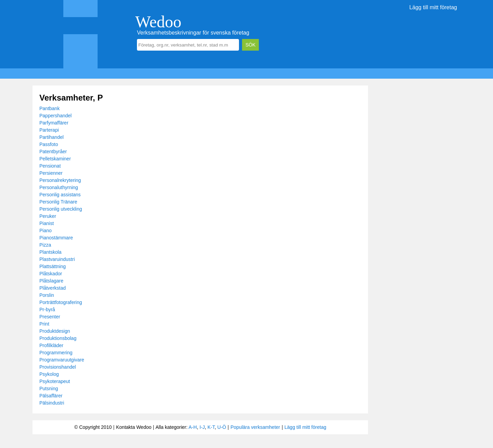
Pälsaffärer (51, 396)
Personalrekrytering (60, 180)
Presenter (50, 317)
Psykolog (49, 374)
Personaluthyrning (59, 187)
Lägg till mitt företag (433, 7)
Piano (46, 230)
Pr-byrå (47, 309)
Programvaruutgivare (62, 360)
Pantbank (49, 108)
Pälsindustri (52, 403)
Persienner (51, 173)
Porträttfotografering (61, 302)
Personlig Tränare (58, 202)
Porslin (47, 295)
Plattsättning (53, 266)
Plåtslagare (51, 281)
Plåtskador (51, 274)
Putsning (49, 388)
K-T (211, 427)
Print (44, 324)
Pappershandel (55, 116)
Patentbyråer (53, 151)
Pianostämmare (56, 238)
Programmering (56, 353)
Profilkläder (51, 345)
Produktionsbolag (58, 338)
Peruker (48, 216)
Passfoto (49, 144)
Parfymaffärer (54, 123)
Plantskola (50, 252)
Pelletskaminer (55, 159)
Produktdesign (55, 331)
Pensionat (50, 166)
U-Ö (222, 427)
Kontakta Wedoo (134, 427)
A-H (193, 427)
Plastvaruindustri (57, 259)
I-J (202, 427)
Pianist (47, 223)
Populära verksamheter (255, 427)
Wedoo (158, 22)
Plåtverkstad (53, 288)
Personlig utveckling (61, 209)
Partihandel (52, 137)
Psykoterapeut (55, 381)
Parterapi (49, 130)
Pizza (45, 245)
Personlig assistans (60, 195)
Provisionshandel (58, 367)
